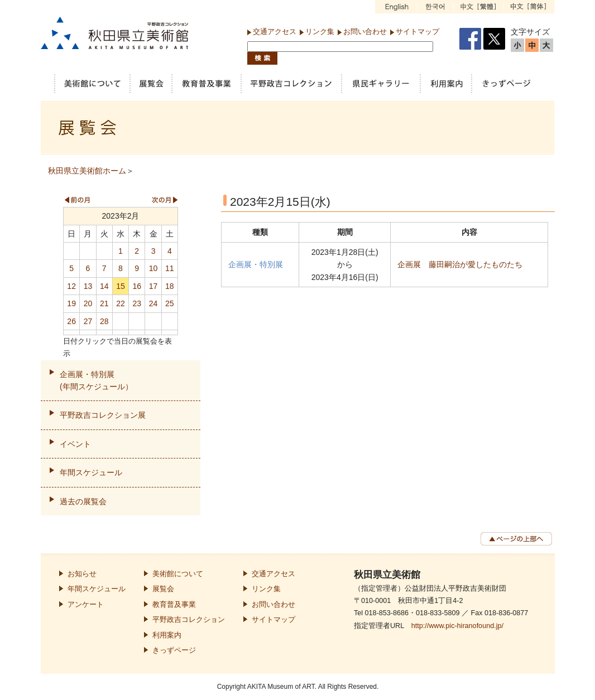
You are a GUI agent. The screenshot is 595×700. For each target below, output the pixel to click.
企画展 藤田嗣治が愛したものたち (460, 264)
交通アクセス (275, 32)
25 (170, 303)
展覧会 (163, 589)
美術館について (178, 574)
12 (71, 286)
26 (71, 321)
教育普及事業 (174, 605)
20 (88, 303)
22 (121, 303)
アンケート (86, 605)
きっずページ (174, 650)
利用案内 (167, 635)
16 (137, 286)
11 (170, 268)
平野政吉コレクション (189, 620)
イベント (75, 444)
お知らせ (82, 574)
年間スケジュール (91, 472)
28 (104, 321)
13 (88, 286)
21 (104, 303)
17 (153, 286)
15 (121, 286)
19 (71, 303)
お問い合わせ (365, 32)
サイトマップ (418, 32)
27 (88, 321)
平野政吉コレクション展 (103, 415)
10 (153, 268)
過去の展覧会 (83, 501)
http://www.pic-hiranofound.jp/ (457, 626)
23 (137, 303)
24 (153, 303)
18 (170, 286)
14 (104, 286)
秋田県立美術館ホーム (87, 171)
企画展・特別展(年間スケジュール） (96, 380)
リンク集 (320, 32)
